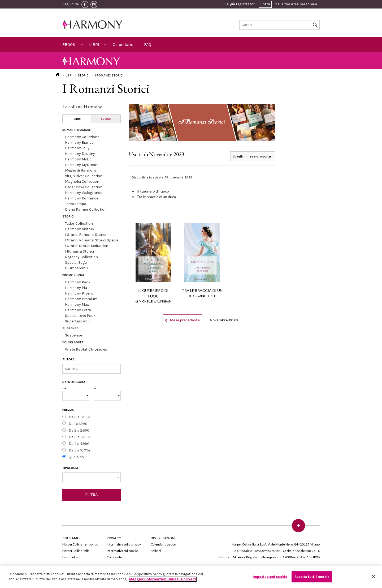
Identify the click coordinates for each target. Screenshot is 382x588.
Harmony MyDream (82, 165)
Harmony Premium (81, 299)
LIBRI (94, 44)
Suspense (73, 335)
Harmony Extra (78, 310)
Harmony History (80, 229)
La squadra (70, 557)
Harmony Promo (79, 293)
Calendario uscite (163, 544)
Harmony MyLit (78, 159)
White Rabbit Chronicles (86, 349)
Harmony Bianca (79, 142)
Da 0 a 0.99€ (79, 417)
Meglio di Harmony (81, 170)
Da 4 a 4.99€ (79, 444)
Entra (265, 4)
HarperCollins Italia (76, 551)
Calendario (123, 44)
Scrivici (156, 551)
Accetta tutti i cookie (312, 577)
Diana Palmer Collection (86, 209)
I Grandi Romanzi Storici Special (92, 240)
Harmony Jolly (77, 148)
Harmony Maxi (77, 304)
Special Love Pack (80, 316)
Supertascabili (78, 321)
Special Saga (76, 263)
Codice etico (116, 557)
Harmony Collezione (82, 137)
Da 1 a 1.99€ (78, 424)
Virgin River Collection (84, 176)
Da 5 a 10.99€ (80, 450)
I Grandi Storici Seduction (87, 246)
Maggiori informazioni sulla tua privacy (163, 579)
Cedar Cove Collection (84, 187)
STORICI (84, 75)
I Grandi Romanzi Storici (86, 235)
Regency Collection (81, 257)
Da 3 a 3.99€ (79, 437)
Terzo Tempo (76, 204)
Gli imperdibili (77, 268)
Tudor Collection (79, 223)
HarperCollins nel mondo (80, 544)
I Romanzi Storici (79, 251)
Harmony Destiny (80, 154)
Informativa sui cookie (122, 551)
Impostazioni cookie (270, 577)
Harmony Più (76, 288)
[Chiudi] (374, 577)
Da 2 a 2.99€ (79, 430)
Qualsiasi (77, 457)
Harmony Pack (78, 282)
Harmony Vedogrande (84, 193)
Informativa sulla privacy (124, 544)
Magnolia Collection (82, 182)
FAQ (148, 44)
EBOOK (69, 44)
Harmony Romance (82, 198)
